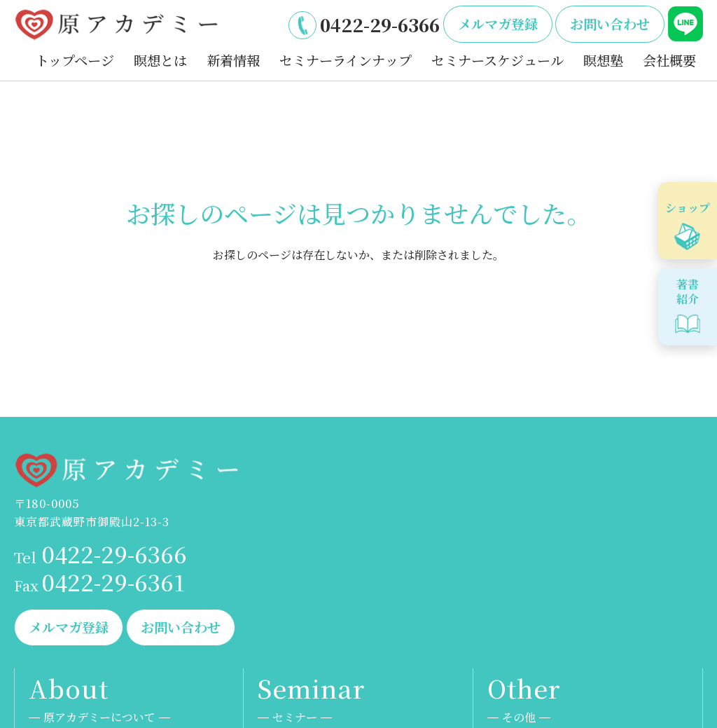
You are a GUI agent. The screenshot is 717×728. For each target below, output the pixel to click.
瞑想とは (160, 60)
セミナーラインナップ (346, 60)
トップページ (75, 60)
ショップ (688, 208)
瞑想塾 (603, 60)
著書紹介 (688, 291)
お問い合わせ (610, 23)
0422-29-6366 (380, 25)
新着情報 (233, 60)
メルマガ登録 (498, 23)
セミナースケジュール (497, 60)
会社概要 (669, 60)
